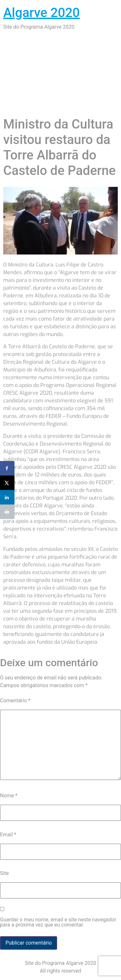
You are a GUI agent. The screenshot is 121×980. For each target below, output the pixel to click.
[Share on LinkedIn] (7, 497)
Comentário (15, 701)
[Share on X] (7, 483)
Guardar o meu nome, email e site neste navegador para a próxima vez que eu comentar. (58, 922)
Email (8, 835)
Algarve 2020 (41, 13)
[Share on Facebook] (7, 468)
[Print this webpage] (7, 512)
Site (4, 873)
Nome (9, 796)
